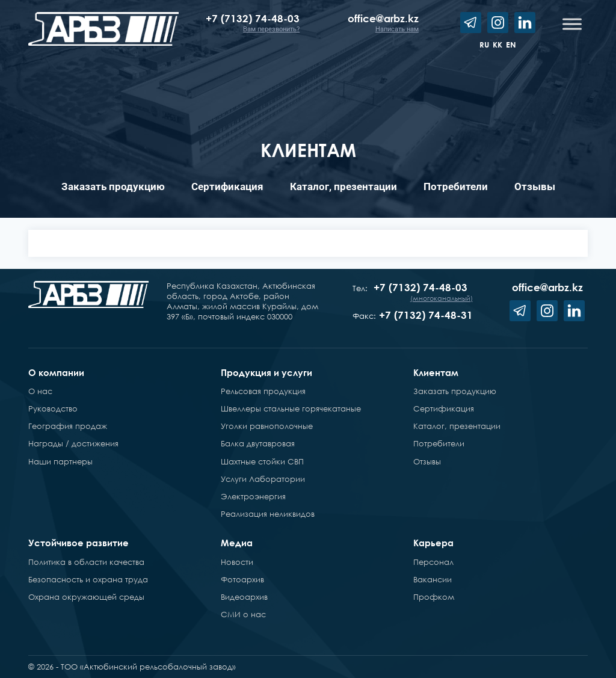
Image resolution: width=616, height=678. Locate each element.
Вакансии (433, 579)
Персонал (433, 562)
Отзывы (535, 186)
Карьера (433, 543)
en (511, 45)
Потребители (456, 186)
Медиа (237, 543)
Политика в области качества (86, 562)
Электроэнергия (253, 496)
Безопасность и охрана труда (88, 579)
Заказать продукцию (113, 186)
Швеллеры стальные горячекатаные (291, 408)
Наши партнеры (60, 461)
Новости (237, 562)
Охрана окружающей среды (86, 597)
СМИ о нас (243, 614)
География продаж (68, 426)
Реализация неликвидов (268, 514)
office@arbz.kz (383, 18)
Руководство (53, 408)
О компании (56, 372)
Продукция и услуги (266, 372)
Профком (434, 597)
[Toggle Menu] (572, 24)
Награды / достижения (73, 443)
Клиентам (436, 372)
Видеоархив (244, 597)
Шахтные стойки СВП (262, 461)
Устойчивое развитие (79, 543)
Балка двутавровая (258, 443)
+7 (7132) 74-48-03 (253, 18)
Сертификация (227, 186)
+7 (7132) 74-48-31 (426, 315)
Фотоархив (242, 579)
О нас (40, 391)
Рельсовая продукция (263, 391)
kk (497, 45)
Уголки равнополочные (267, 426)
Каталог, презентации (343, 186)
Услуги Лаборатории (263, 479)
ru (484, 45)
